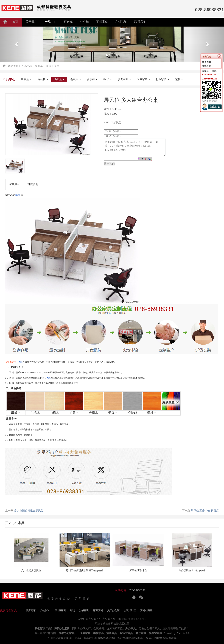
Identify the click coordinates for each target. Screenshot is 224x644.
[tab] (15, 166)
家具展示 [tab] (14, 184)
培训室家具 (60, 610)
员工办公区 (113, 610)
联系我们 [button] (140, 22)
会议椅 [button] (92, 79)
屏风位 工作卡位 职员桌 (205, 511)
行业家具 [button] (163, 79)
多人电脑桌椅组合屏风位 (29, 511)
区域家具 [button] (143, 79)
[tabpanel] (52, 124)
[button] (17, 44)
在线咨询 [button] (121, 22)
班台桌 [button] (68, 22)
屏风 (18, 195)
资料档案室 (146, 610)
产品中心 (27, 66)
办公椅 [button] (84, 22)
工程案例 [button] (102, 22)
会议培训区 (130, 610)
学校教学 (45, 610)
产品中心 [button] (51, 22)
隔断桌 (39, 66)
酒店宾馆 (31, 610)
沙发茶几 (84, 610)
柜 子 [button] (108, 79)
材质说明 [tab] (33, 184)
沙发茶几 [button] (124, 79)
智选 (73, 610)
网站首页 (13, 66)
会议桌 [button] (76, 79)
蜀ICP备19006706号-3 (134, 619)
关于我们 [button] (32, 22)
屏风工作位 (52, 66)
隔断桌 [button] (59, 79)
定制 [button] (179, 79)
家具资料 (98, 610)
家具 (21, 362)
